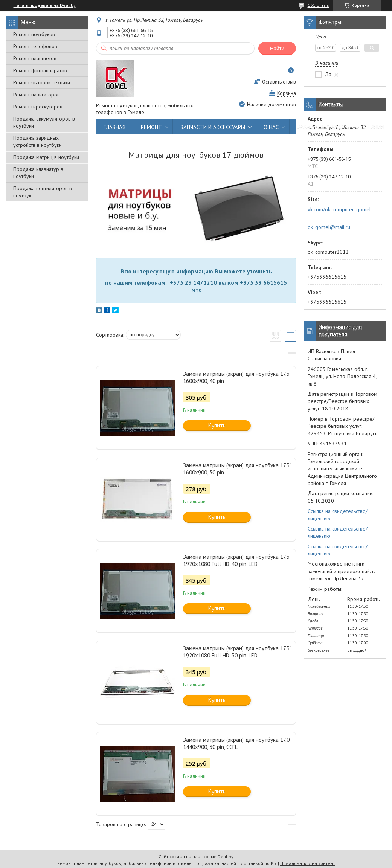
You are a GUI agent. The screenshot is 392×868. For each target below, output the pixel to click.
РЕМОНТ (151, 127)
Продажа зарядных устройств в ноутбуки (37, 141)
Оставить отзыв (279, 82)
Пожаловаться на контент (307, 863)
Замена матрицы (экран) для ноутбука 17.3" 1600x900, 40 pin (237, 377)
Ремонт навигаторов (37, 95)
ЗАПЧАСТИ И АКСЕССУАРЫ (213, 127)
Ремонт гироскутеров (38, 107)
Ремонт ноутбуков (34, 34)
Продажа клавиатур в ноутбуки (38, 173)
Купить (217, 425)
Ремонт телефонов (35, 46)
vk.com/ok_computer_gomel (339, 209)
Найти (277, 48)
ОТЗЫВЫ (374, 127)
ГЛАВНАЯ (114, 127)
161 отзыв (318, 5)
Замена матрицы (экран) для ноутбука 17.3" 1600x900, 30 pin (237, 469)
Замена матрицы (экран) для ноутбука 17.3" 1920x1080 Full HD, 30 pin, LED (237, 652)
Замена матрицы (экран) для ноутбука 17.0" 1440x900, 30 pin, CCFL (237, 743)
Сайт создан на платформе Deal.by (196, 857)
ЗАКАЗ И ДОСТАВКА (322, 127)
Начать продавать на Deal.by (45, 5)
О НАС (271, 127)
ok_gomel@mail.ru (329, 227)
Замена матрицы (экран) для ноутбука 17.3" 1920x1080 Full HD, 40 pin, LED (237, 560)
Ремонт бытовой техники (42, 82)
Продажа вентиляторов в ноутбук (43, 192)
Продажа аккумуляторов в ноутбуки (44, 122)
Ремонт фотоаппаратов (40, 70)
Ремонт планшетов (35, 58)
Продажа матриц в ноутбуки (46, 157)
